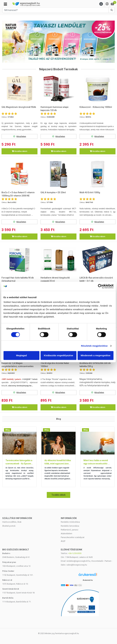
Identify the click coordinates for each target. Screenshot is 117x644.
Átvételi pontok (9, 526)
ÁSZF (63, 541)
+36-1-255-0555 (75, 553)
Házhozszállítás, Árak (12, 522)
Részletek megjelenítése (94, 346)
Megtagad (21, 355)
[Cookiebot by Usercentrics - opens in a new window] (100, 286)
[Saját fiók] (107, 4)
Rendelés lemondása (70, 526)
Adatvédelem (66, 534)
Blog (7, 430)
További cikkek (58, 495)
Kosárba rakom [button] (20, 151)
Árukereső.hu (88, 580)
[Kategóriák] (5, 4)
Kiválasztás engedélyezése (58, 355)
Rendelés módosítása (70, 522)
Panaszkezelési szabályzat (73, 537)
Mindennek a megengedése (96, 355)
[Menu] (101, 4)
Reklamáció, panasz (70, 530)
